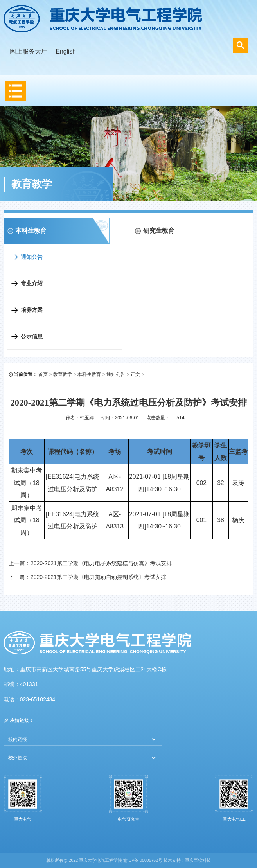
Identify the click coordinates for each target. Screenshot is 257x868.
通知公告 (32, 257)
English (66, 51)
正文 (135, 374)
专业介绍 (32, 283)
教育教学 (63, 374)
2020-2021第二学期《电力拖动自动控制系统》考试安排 (98, 577)
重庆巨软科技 (198, 860)
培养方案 (32, 310)
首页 (43, 374)
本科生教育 (89, 374)
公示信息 (32, 336)
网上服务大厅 (29, 51)
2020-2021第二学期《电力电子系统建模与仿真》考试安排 (101, 563)
